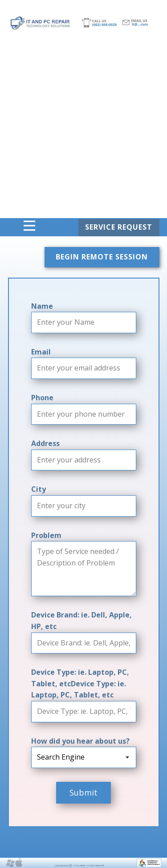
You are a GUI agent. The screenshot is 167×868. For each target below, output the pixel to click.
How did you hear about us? (80, 741)
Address (45, 443)
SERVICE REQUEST (119, 227)
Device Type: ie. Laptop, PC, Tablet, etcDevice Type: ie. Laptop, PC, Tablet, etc (80, 683)
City (39, 489)
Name (42, 306)
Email (41, 352)
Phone (42, 398)
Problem (46, 535)
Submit (83, 792)
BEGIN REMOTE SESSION (102, 257)
